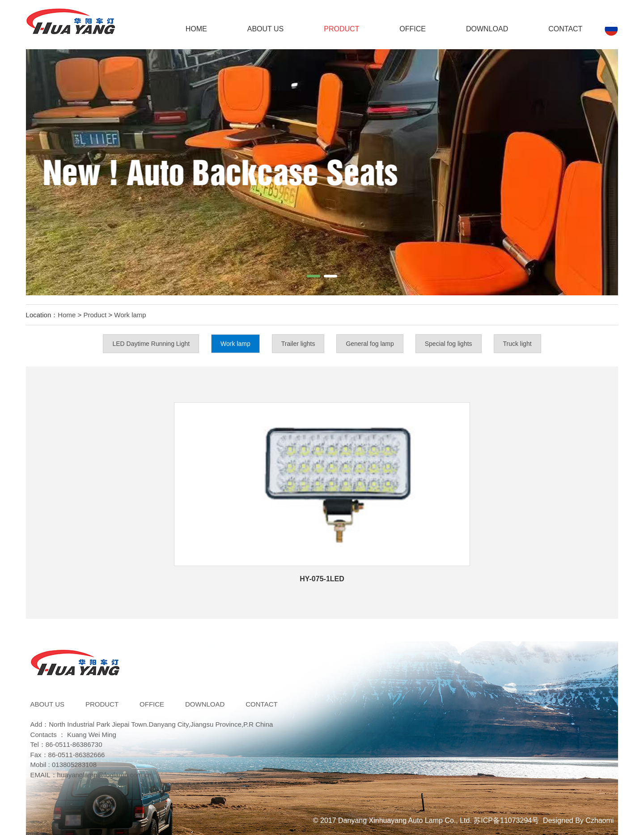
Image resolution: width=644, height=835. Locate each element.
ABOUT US (266, 29)
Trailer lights (298, 344)
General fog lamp (370, 344)
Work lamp (130, 315)
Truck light (517, 344)
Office (413, 29)
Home (196, 29)
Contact (565, 29)
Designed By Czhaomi (578, 820)
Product (341, 29)
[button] (314, 276)
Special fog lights (449, 344)
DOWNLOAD (487, 29)
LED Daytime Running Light (151, 344)
